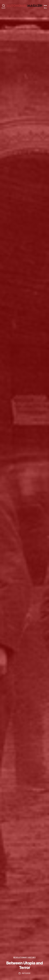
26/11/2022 (26, 973)
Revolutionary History (25, 957)
